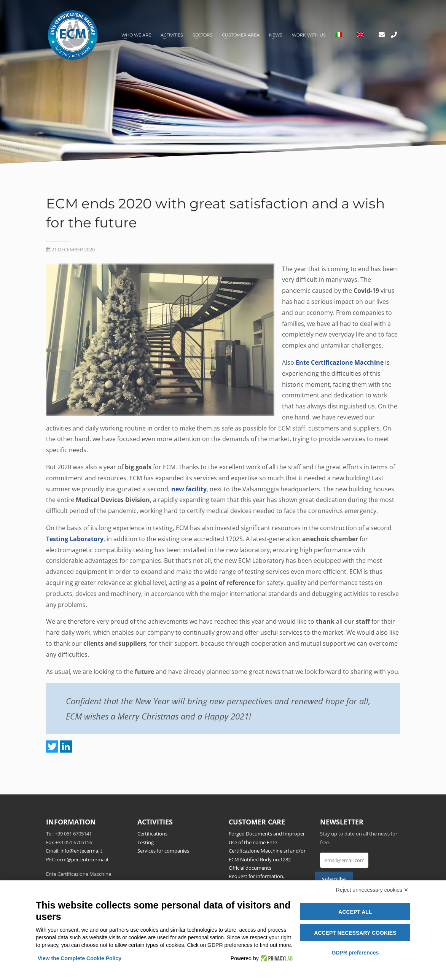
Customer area (241, 35)
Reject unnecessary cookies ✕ (372, 890)
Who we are (136, 35)
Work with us (309, 35)
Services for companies (163, 851)
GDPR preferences (355, 953)
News (276, 35)
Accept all (355, 912)
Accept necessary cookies (355, 933)
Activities (172, 35)
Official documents (250, 868)
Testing (146, 842)
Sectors (202, 35)
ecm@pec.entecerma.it (83, 859)
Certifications (152, 834)
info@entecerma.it (81, 851)
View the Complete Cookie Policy (80, 958)
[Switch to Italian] (339, 35)
